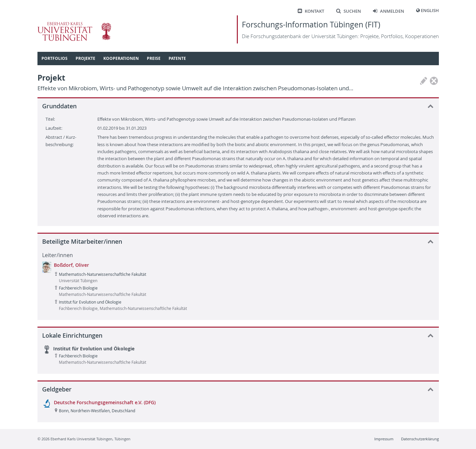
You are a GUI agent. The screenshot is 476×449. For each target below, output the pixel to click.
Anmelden (389, 11)
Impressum (384, 439)
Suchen (349, 11)
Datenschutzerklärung (420, 439)
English (430, 11)
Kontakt (311, 11)
